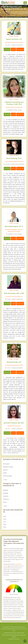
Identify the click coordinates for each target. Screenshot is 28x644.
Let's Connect (7, 49)
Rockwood (6, 496)
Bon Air (5, 502)
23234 (5, 524)
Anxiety (5, 473)
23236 (5, 516)
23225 (5, 527)
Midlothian (6, 490)
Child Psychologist (8, 476)
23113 (5, 522)
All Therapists (6, 464)
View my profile (20, 49)
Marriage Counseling (8, 467)
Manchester (6, 499)
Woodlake (6, 493)
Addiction (5, 470)
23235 (5, 519)
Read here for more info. (14, 639)
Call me (13, 49)
